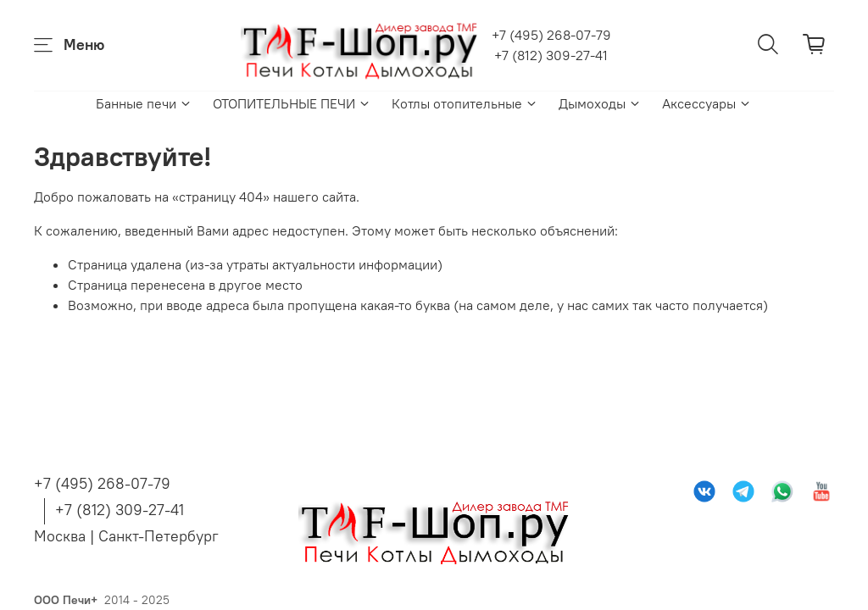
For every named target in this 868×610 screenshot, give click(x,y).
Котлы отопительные (465, 103)
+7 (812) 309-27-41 (551, 55)
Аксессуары (707, 103)
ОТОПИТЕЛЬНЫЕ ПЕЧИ (292, 103)
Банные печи (144, 103)
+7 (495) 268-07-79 (551, 35)
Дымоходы (600, 103)
